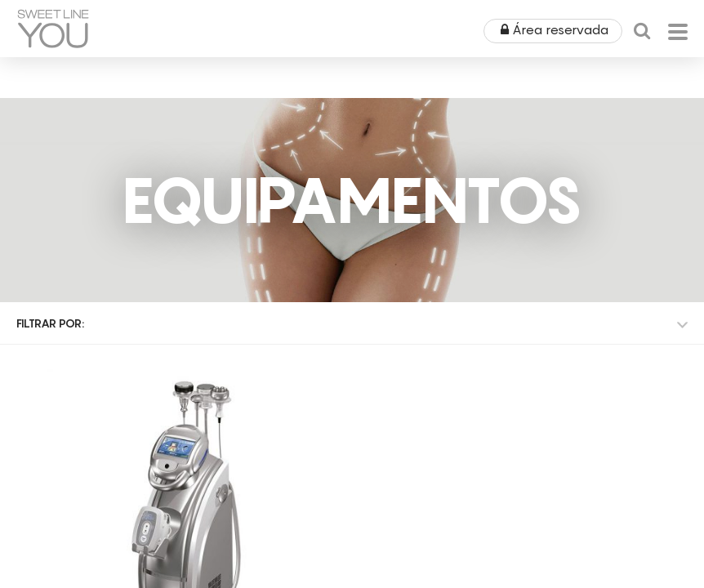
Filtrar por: (50, 323)
